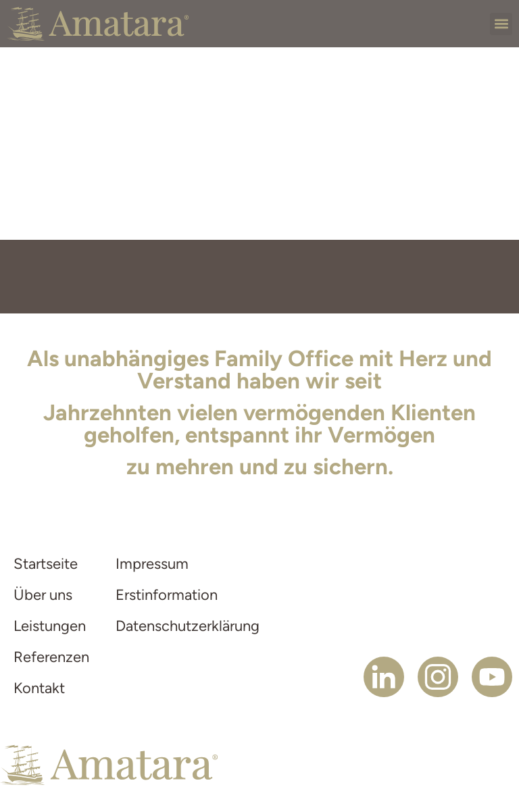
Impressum (152, 564)
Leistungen (50, 626)
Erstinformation (167, 595)
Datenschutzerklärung (182, 626)
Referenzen (51, 657)
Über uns (43, 595)
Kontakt (39, 688)
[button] (501, 24)
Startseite (46, 564)
